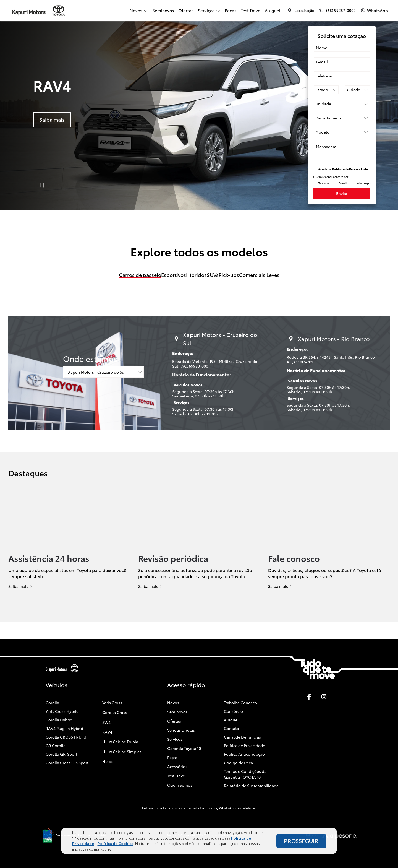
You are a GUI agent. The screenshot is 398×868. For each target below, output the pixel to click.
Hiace (108, 761)
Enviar (342, 193)
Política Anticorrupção (244, 754)
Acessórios (177, 766)
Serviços (175, 739)
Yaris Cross (112, 703)
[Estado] (326, 90)
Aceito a (343, 169)
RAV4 (107, 732)
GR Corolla (56, 745)
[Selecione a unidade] (342, 104)
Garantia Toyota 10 (184, 748)
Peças (231, 10)
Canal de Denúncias (242, 737)
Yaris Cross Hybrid (62, 711)
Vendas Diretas (181, 730)
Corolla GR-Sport (61, 754)
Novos (173, 703)
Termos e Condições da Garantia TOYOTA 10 (245, 774)
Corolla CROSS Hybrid (66, 737)
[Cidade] (358, 90)
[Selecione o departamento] (342, 118)
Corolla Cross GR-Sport (67, 763)
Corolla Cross (115, 712)
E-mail (343, 183)
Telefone (324, 183)
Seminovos (163, 10)
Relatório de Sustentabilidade (251, 786)
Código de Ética (238, 763)
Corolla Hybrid (59, 720)
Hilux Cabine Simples (122, 752)
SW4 (106, 722)
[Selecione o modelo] (342, 132)
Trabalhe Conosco (240, 703)
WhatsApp (363, 183)
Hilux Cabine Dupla (120, 742)
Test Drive (251, 10)
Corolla (52, 703)
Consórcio (233, 711)
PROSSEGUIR (301, 841)
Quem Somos (180, 785)
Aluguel (273, 10)
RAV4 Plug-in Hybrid (64, 728)
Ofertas (186, 10)
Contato (231, 728)
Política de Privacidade (244, 745)
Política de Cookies (116, 844)
